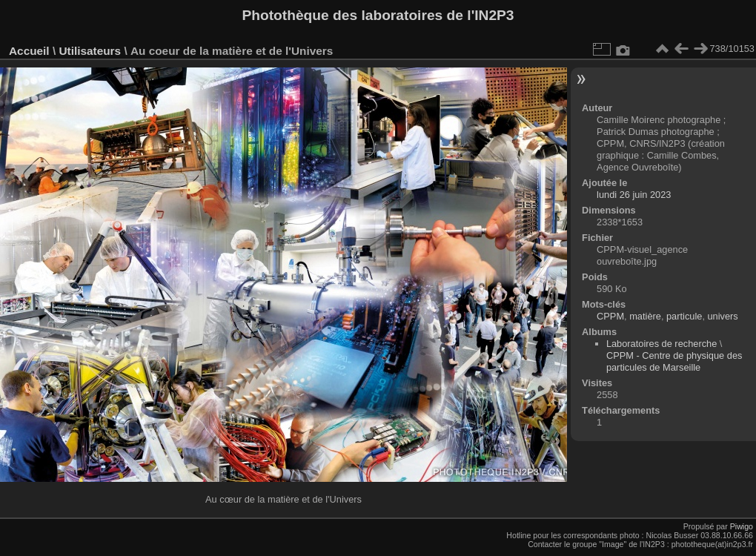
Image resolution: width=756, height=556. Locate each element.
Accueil (29, 51)
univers (723, 316)
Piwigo (742, 526)
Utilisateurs (90, 51)
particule (684, 316)
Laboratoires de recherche (661, 344)
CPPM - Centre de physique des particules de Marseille (674, 361)
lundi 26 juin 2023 (634, 195)
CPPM (610, 316)
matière (645, 316)
